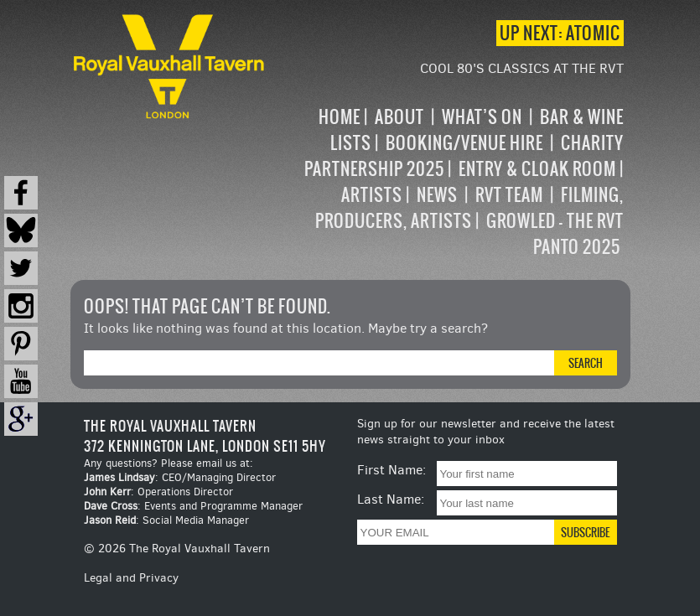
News (437, 195)
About (399, 117)
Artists (372, 195)
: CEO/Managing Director (180, 477)
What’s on (482, 117)
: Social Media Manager (166, 520)
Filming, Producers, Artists (469, 208)
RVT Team (509, 195)
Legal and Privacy (131, 578)
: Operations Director (158, 492)
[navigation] (446, 182)
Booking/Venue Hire (464, 143)
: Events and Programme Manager (193, 506)
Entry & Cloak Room (537, 169)
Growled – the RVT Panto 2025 (555, 234)
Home (340, 117)
